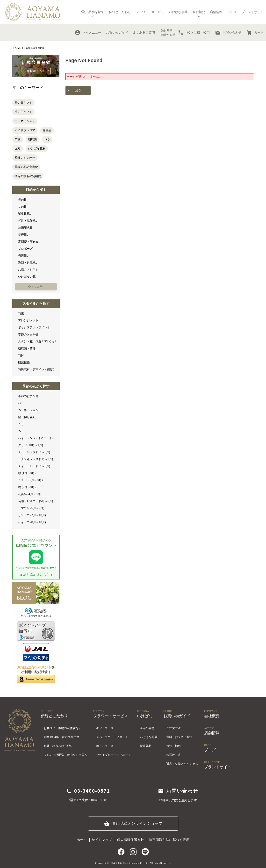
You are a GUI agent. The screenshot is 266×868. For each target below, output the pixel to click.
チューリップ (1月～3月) (34, 452)
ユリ (18, 149)
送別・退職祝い (28, 263)
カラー (22, 431)
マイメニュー (88, 33)
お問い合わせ (228, 33)
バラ (47, 139)
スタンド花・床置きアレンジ (37, 341)
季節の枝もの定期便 (28, 176)
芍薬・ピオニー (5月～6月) (36, 501)
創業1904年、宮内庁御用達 (61, 737)
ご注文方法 (173, 728)
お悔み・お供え (28, 270)
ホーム (82, 840)
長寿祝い (24, 235)
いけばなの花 (27, 277)
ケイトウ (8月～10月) (32, 522)
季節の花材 (147, 728)
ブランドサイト (253, 12)
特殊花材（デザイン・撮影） (37, 369)
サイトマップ (102, 840)
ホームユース (105, 746)
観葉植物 (24, 362)
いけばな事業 (178, 12)
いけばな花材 (37, 149)
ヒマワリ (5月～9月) (31, 508)
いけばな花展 (149, 737)
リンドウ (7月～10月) (32, 515)
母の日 (22, 200)
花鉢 (21, 355)
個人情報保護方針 (130, 840)
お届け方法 (173, 755)
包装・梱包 (173, 746)
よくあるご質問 (144, 33)
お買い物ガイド (117, 33)
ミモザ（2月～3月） (31, 480)
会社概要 (199, 12)
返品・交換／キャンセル (182, 764)
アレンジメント (28, 320)
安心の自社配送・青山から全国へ (65, 755)
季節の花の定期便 (26, 167)
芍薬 (18, 139)
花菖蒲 (47, 130)
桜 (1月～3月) (27, 473)
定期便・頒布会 (28, 242)
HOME (18, 48)
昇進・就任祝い (28, 221)
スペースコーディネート (112, 737)
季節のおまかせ (25, 158)
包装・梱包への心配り (58, 746)
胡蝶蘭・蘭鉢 (27, 348)
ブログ (232, 12)
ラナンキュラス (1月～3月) (36, 459)
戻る (78, 90)
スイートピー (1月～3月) (34, 466)
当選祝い (24, 256)
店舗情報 (216, 12)
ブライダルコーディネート (114, 755)
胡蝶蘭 (32, 139)
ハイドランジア (25, 130)
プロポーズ (25, 249)
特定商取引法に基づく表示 (169, 840)
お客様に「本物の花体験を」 (63, 728)
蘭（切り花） (27, 417)
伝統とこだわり (120, 12)
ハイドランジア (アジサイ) (35, 438)
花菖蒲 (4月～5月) (30, 494)
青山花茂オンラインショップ (133, 824)
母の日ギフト (23, 103)
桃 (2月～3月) (27, 487)
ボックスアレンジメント (34, 327)
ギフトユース (105, 728)
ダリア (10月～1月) (31, 445)
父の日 (22, 207)
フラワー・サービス (150, 12)
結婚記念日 (25, 228)
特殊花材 (146, 746)
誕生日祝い (25, 214)
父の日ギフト (23, 112)
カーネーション (25, 121)
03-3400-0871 (88, 791)
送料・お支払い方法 (179, 737)
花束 (21, 313)
